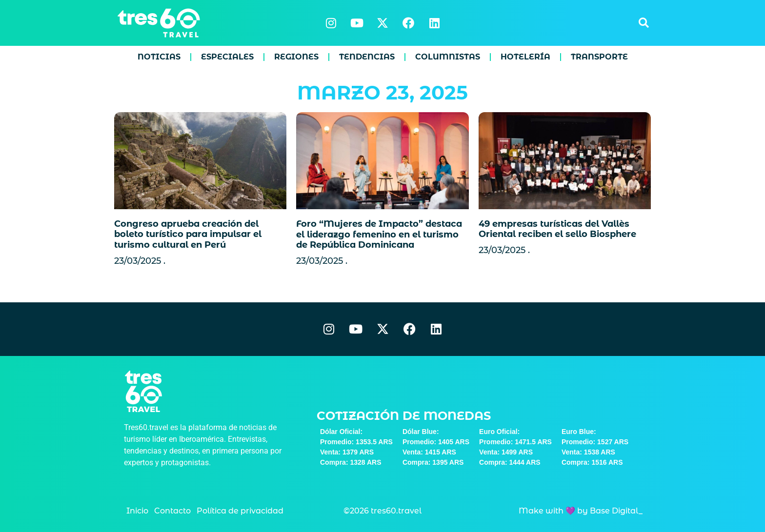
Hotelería (525, 57)
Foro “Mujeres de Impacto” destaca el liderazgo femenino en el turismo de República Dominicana (379, 234)
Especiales (227, 57)
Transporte (599, 57)
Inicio (137, 511)
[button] (644, 23)
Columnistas (448, 57)
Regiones (296, 57)
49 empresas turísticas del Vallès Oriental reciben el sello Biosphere (557, 229)
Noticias (159, 57)
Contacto (172, 511)
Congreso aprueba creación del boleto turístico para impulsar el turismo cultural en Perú (188, 234)
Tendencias (367, 57)
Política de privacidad (240, 511)
